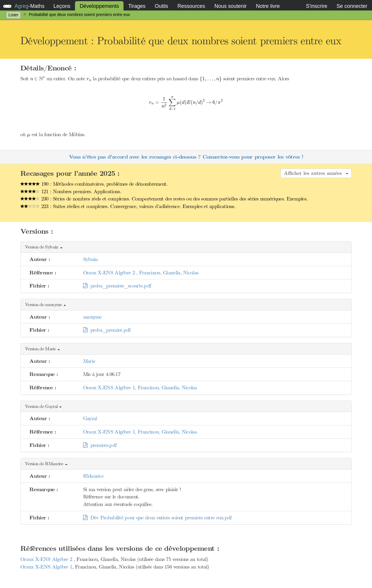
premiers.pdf (100, 445)
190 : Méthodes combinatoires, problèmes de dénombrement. (94, 184)
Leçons (62, 6)
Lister (13, 15)
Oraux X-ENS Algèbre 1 (46, 567)
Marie (89, 361)
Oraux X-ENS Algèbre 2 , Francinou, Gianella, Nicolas (141, 273)
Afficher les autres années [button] (316, 173)
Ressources (191, 6)
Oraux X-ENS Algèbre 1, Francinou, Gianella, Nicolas (140, 388)
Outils (162, 6)
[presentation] (38, 79)
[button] (186, 247)
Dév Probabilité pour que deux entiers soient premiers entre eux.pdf (157, 518)
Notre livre (268, 6)
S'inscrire (316, 6)
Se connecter (352, 6)
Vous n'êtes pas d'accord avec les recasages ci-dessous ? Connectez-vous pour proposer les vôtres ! (186, 157)
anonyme (92, 317)
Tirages (137, 6)
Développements (99, 6)
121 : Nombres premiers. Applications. (71, 191)
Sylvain (91, 259)
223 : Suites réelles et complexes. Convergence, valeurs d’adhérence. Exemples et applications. (128, 206)
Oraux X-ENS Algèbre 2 (47, 559)
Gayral (90, 418)
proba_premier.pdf (107, 330)
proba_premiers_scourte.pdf (117, 286)
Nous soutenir (231, 6)
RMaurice (93, 476)
